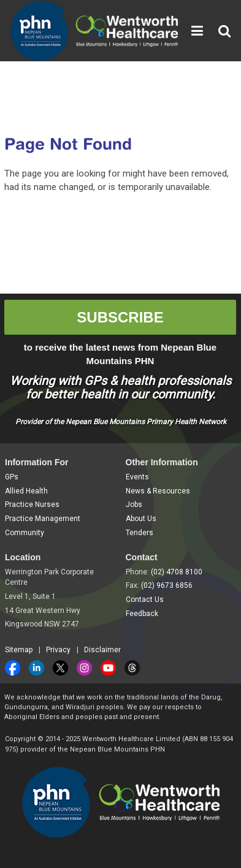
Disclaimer (102, 650)
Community (25, 533)
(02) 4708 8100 (177, 572)
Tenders (140, 533)
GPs (12, 477)
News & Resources (158, 491)
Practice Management (43, 519)
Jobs (134, 504)
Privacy (58, 650)
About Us (141, 519)
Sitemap (19, 650)
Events (137, 477)
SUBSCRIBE (120, 317)
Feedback (142, 614)
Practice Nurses (32, 504)
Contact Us (145, 600)
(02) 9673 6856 (167, 585)
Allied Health (26, 491)
